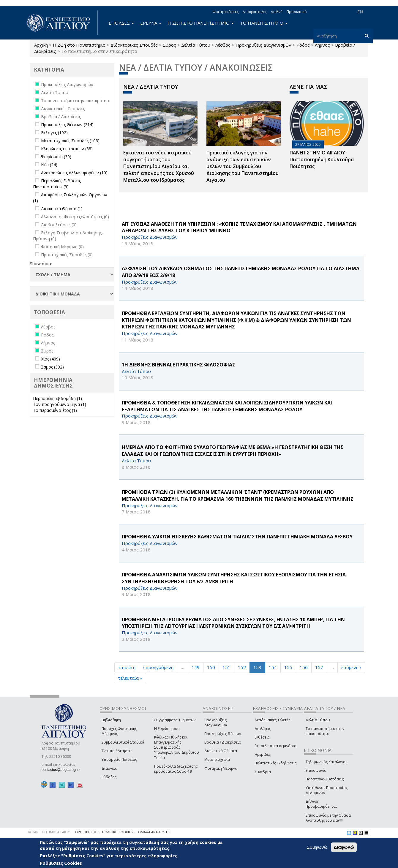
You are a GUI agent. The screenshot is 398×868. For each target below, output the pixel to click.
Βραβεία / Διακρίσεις (222, 742)
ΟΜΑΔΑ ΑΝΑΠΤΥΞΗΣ (154, 832)
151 (226, 667)
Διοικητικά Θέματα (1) (62, 209)
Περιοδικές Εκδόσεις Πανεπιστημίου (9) (57, 184)
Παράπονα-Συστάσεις (325, 779)
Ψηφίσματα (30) (56, 157)
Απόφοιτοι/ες (255, 12)
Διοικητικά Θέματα (221, 751)
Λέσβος (223, 45)
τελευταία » (130, 678)
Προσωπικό (297, 12)
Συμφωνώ (317, 847)
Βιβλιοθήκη (111, 720)
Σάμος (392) (52, 367)
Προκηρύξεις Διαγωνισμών (263, 45)
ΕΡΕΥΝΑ (151, 23)
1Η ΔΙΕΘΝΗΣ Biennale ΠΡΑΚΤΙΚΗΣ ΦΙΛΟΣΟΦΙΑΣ (179, 365)
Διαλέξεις (263, 729)
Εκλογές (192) (54, 133)
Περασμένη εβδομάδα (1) (57, 398)
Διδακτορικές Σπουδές (134, 45)
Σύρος (169, 45)
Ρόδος (303, 45)
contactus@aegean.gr (61, 770)
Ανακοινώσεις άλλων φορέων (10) (74, 173)
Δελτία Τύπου (196, 45)
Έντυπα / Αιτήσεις (117, 751)
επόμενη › (351, 667)
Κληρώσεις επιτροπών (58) (67, 149)
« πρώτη (127, 667)
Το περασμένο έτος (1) (55, 410)
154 (273, 667)
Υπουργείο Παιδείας (119, 759)
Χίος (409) (50, 359)
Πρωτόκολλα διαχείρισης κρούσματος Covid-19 (176, 769)
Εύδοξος (109, 777)
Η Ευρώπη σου (167, 729)
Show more (41, 264)
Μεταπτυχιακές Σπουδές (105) (70, 141)
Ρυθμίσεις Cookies (61, 863)
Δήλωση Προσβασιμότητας (322, 804)
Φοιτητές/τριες (225, 12)
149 (196, 667)
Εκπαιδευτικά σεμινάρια (275, 746)
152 (242, 667)
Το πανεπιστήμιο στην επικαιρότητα (325, 731)
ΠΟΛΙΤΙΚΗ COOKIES (117, 832)
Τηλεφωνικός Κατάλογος (326, 762)
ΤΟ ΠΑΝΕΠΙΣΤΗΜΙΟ (264, 23)
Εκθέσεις (262, 737)
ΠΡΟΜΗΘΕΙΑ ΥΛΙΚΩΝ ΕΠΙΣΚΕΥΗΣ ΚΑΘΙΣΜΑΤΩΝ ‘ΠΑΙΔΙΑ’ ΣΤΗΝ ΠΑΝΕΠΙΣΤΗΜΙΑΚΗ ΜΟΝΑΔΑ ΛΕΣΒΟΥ (237, 537)
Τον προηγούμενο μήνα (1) (60, 404)
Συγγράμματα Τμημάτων (175, 720)
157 (319, 667)
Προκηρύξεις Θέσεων (223, 734)
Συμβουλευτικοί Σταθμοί (123, 742)
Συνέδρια (263, 772)
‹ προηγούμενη (158, 667)
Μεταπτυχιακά (217, 759)
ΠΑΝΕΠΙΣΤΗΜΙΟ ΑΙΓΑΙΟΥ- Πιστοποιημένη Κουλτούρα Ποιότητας (322, 159)
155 (288, 667)
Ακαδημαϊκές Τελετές (272, 720)
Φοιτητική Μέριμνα (221, 768)
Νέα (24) (49, 165)
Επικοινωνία (316, 770)
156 (304, 667)
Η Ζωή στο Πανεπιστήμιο (79, 45)
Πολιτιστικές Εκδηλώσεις (275, 763)
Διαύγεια (109, 768)
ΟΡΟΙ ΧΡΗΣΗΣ (86, 832)
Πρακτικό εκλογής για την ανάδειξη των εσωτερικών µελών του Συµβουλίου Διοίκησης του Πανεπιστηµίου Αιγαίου (243, 166)
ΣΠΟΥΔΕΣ (121, 23)
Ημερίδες (263, 754)
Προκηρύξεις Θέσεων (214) (67, 125)
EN (360, 12)
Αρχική (41, 45)
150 (211, 667)
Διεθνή (277, 12)
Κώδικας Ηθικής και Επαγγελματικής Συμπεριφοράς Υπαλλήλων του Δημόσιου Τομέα (177, 747)
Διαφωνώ (344, 847)
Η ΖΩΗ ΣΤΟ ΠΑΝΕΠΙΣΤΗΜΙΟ (201, 23)
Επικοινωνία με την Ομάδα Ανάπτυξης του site (328, 818)
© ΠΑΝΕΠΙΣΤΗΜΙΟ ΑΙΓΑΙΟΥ (49, 832)
